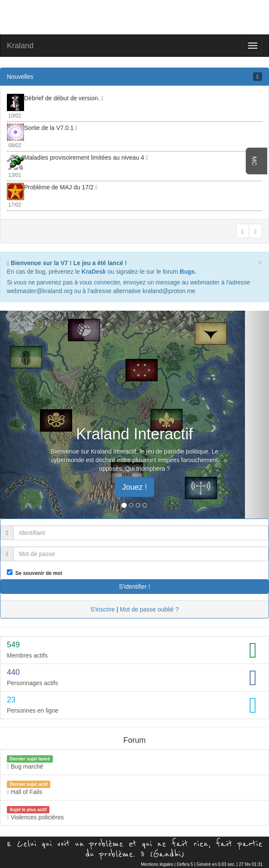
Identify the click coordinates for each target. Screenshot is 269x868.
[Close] (260, 262)
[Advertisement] (134, 16)
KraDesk (94, 272)
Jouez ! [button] (134, 487)
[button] (20, 415)
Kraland (20, 46)
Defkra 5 (185, 864)
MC (254, 161)
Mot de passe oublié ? (149, 609)
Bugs (187, 272)
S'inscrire (102, 609)
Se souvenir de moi (37, 573)
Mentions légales (157, 864)
